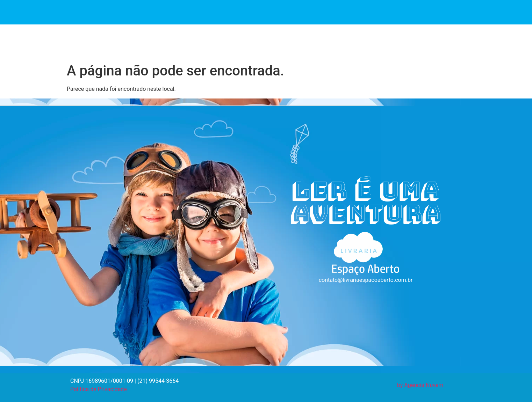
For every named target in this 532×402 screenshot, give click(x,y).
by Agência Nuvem (420, 385)
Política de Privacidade (99, 389)
